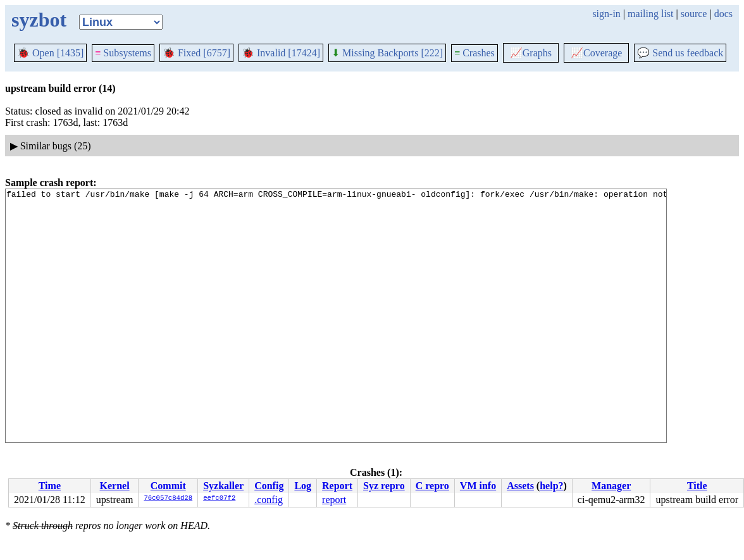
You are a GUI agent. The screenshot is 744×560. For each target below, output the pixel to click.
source (694, 14)
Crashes (474, 53)
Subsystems (123, 53)
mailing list (650, 14)
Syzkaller (223, 486)
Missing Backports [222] (387, 53)
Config (269, 486)
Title (697, 486)
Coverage (596, 53)
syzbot (39, 20)
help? (551, 486)
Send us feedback (680, 53)
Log (303, 486)
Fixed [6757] (196, 53)
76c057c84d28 (168, 499)
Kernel (115, 486)
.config (269, 500)
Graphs (531, 53)
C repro (432, 486)
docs (723, 14)
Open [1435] (50, 53)
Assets (520, 486)
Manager (611, 486)
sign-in (606, 14)
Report (337, 486)
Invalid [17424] (281, 53)
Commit (168, 486)
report (334, 500)
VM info (478, 486)
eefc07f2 (219, 499)
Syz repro (384, 486)
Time (50, 486)
